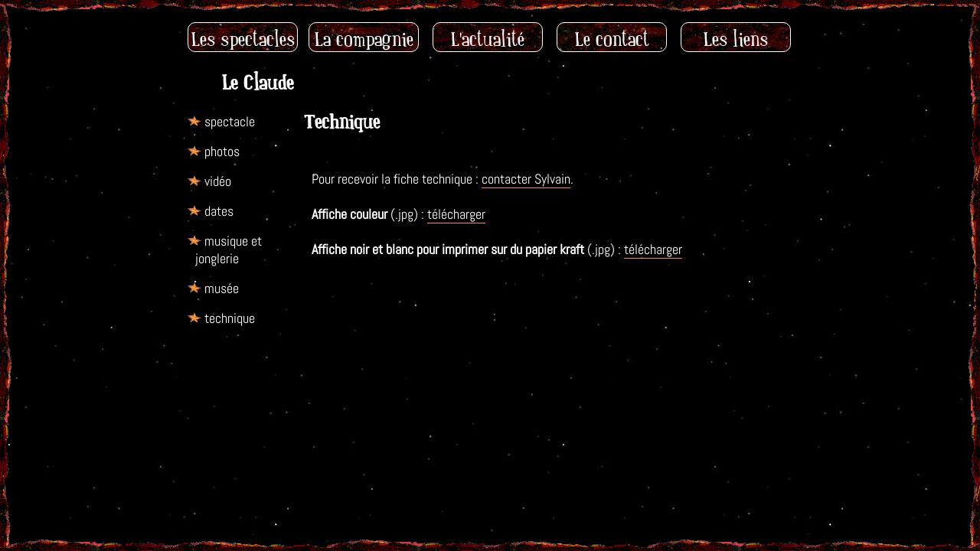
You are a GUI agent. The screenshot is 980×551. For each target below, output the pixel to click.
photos (222, 151)
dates (219, 211)
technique (230, 318)
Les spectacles (243, 39)
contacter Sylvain (526, 179)
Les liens (736, 39)
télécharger (456, 214)
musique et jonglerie (229, 249)
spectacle (230, 121)
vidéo (218, 181)
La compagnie (364, 39)
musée (222, 288)
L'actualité (488, 39)
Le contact (612, 39)
